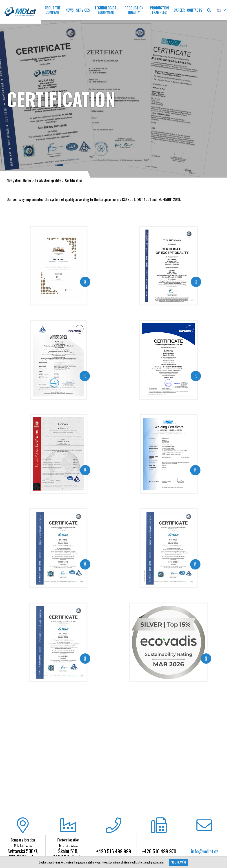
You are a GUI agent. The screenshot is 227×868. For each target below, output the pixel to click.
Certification (74, 180)
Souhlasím (179, 862)
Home (27, 180)
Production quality (48, 180)
